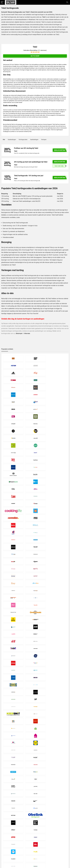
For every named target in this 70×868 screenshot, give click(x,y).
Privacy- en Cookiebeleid (31, 844)
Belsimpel (19, 333)
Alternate (27, 333)
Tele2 (44, 17)
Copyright (27, 845)
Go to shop (35, 56)
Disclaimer (27, 842)
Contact (27, 848)
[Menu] (2, 2)
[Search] (67, 2)
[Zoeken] (67, 845)
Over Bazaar (28, 847)
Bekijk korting (60, 162)
